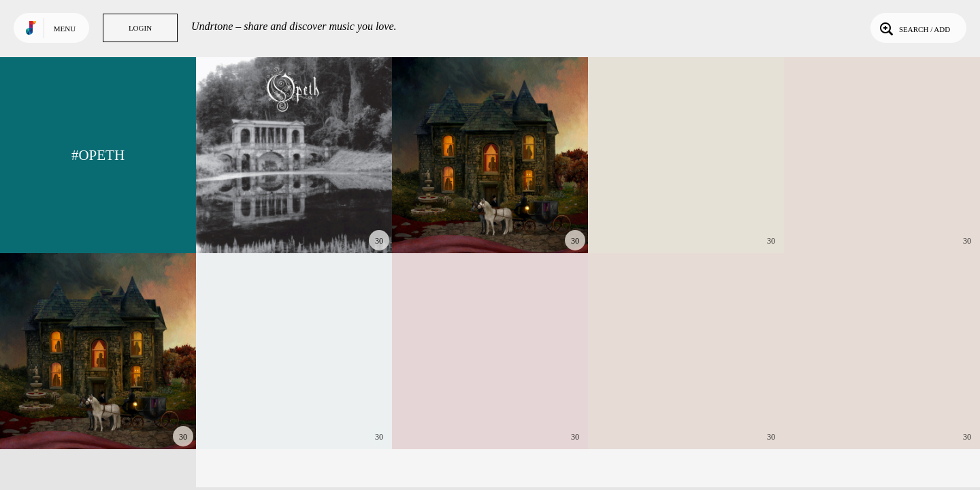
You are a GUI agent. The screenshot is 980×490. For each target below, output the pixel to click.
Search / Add (914, 28)
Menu (65, 29)
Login (140, 28)
